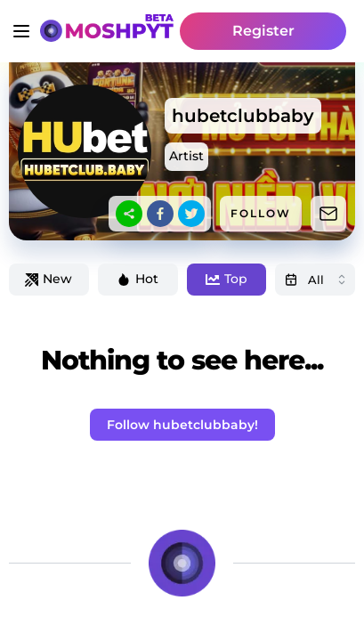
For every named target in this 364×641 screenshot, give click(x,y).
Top (226, 279)
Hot (138, 279)
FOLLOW (261, 213)
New (49, 279)
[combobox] (315, 280)
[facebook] (160, 214)
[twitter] (191, 214)
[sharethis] (129, 214)
